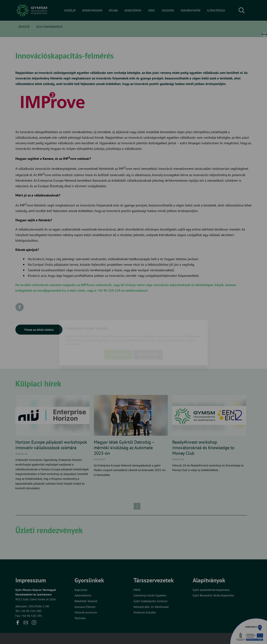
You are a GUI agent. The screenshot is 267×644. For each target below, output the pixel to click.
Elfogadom (118, 334)
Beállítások (148, 334)
